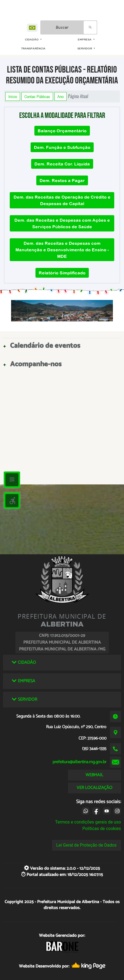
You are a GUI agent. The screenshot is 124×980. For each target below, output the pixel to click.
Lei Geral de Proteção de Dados (87, 845)
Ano (61, 96)
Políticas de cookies (102, 829)
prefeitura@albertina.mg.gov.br (79, 762)
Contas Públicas (37, 96)
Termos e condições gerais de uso (88, 822)
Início (13, 96)
